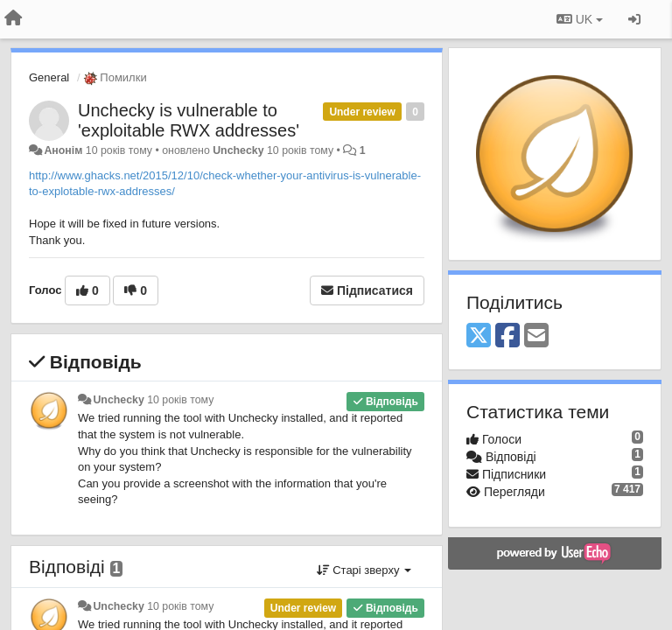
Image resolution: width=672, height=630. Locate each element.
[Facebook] (507, 336)
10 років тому (180, 400)
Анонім (63, 150)
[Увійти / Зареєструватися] (634, 19)
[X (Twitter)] (479, 336)
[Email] (536, 336)
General (49, 77)
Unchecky (238, 150)
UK (580, 19)
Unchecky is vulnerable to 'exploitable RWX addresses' (189, 120)
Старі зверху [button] (364, 570)
